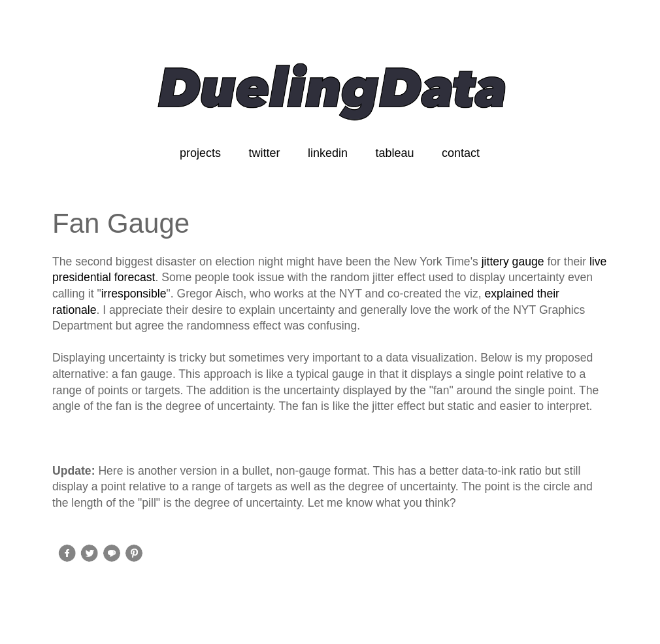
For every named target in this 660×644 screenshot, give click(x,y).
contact (461, 153)
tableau (394, 153)
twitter (264, 153)
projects (200, 153)
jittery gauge (513, 262)
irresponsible (134, 294)
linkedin (328, 153)
